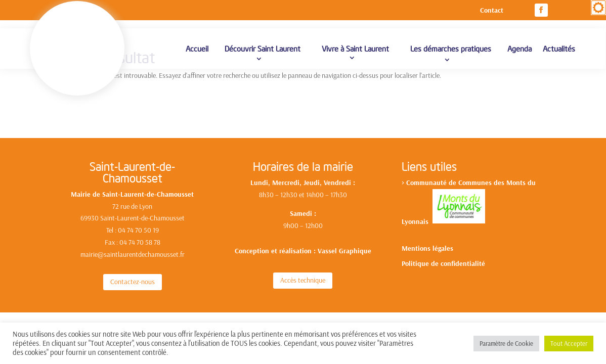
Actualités (559, 54)
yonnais (419, 212)
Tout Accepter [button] (569, 343)
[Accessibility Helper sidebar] (598, 8)
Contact (492, 11)
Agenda (520, 54)
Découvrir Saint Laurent (263, 54)
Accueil (197, 54)
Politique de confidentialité (443, 255)
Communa (421, 174)
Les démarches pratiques (451, 54)
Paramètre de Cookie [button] (506, 343)
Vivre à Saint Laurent (355, 54)
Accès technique (303, 271)
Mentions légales (427, 240)
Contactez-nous (133, 273)
